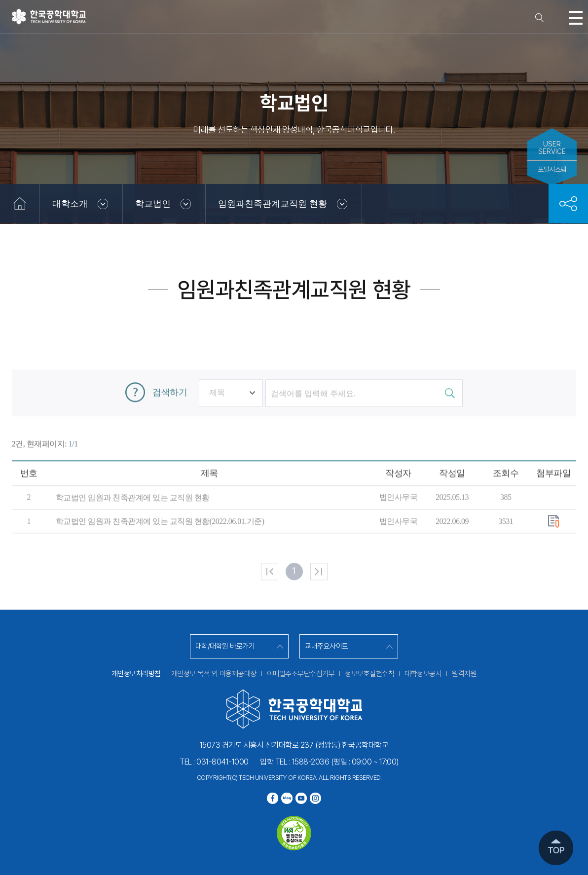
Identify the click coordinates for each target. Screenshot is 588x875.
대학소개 (70, 204)
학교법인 (153, 204)
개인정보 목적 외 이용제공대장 (214, 674)
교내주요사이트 (327, 646)
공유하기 (568, 204)
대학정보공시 (423, 674)
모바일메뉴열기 (576, 18)
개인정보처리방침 (136, 674)
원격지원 (464, 674)
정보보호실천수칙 (369, 674)
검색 (539, 18)
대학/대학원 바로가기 (225, 646)
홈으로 (20, 204)
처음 (270, 607)
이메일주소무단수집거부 (301, 674)
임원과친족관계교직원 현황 (273, 204)
